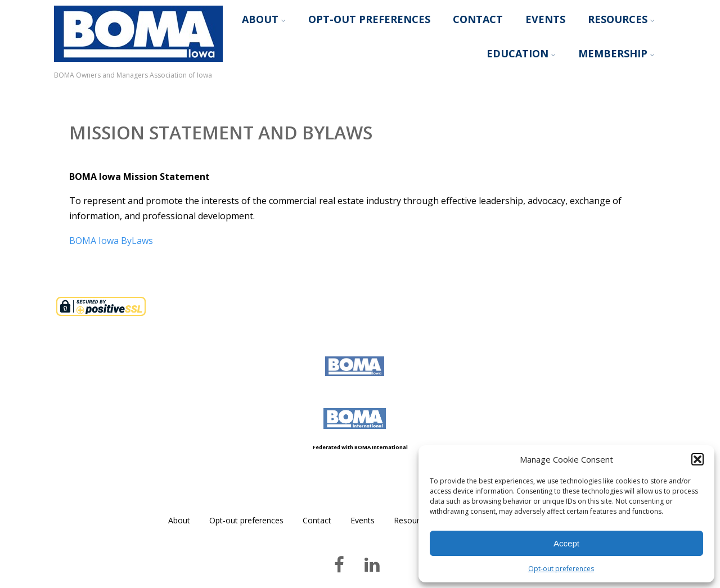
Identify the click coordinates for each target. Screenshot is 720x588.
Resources (621, 19)
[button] (697, 459)
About (264, 19)
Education (521, 53)
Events (545, 19)
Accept (566, 543)
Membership (616, 53)
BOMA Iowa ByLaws (111, 241)
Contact (478, 19)
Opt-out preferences (561, 569)
